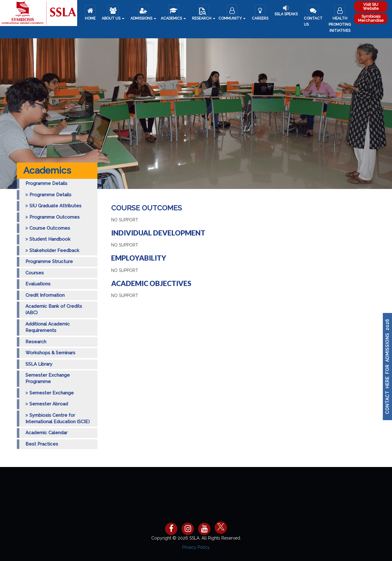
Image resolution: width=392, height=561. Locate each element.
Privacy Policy (196, 547)
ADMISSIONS (143, 13)
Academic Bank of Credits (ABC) (54, 309)
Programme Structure (49, 262)
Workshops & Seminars (50, 353)
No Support (125, 220)
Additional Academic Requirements (48, 327)
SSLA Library (39, 364)
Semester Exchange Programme (48, 378)
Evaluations (38, 284)
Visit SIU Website (371, 6)
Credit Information (45, 295)
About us (113, 13)
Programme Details (46, 183)
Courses (35, 273)
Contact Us (313, 16)
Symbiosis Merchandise (371, 18)
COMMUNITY (232, 13)
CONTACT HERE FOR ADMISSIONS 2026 (387, 367)
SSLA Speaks (286, 11)
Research (204, 13)
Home (90, 13)
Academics (173, 13)
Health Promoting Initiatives (340, 19)
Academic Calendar (46, 433)
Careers (260, 13)
